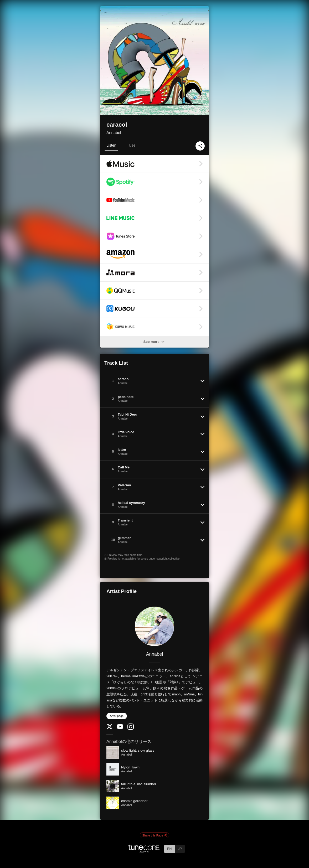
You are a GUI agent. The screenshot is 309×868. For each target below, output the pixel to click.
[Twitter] (110, 728)
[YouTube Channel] (120, 728)
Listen (111, 145)
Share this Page (154, 835)
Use (132, 145)
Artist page (117, 716)
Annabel (114, 133)
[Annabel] (154, 626)
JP (180, 849)
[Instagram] (131, 729)
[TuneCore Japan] (144, 851)
